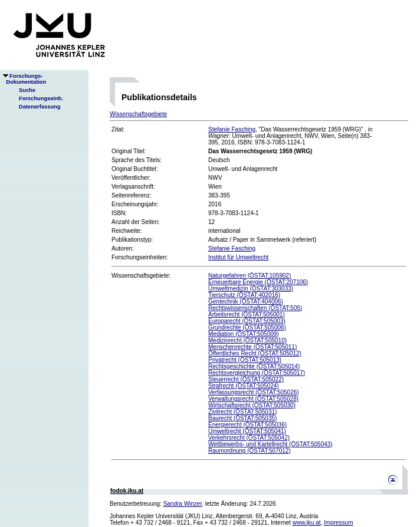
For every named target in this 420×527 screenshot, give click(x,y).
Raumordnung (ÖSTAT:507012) (250, 451)
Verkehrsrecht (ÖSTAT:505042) (249, 438)
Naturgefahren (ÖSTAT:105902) (250, 276)
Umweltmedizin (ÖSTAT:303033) (251, 289)
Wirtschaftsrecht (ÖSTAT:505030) (252, 405)
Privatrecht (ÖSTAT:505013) (245, 360)
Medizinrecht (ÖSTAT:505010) (247, 340)
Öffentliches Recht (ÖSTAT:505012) (255, 353)
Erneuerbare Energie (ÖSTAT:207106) (258, 282)
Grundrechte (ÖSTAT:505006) (247, 327)
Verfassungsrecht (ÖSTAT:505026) (254, 392)
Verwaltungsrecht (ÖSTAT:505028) (253, 399)
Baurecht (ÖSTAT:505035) (242, 418)
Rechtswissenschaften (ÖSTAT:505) (255, 308)
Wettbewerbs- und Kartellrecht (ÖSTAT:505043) (270, 444)
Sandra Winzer (183, 504)
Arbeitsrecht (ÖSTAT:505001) (247, 314)
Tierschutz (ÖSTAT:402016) (244, 295)
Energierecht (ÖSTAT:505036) (247, 425)
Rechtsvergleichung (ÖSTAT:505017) (257, 373)
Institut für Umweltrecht (238, 257)
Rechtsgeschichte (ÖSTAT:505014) (254, 366)
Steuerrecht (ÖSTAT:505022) (246, 379)
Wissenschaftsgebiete (138, 114)
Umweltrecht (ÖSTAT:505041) (247, 431)
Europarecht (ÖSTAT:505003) (247, 321)
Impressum (338, 523)
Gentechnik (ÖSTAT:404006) (246, 302)
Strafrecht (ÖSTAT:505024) (244, 386)
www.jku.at (307, 523)
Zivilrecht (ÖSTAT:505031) (242, 412)
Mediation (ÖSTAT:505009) (244, 334)
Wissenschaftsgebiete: (141, 276)
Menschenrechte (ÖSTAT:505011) (252, 347)
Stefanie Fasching (232, 129)
